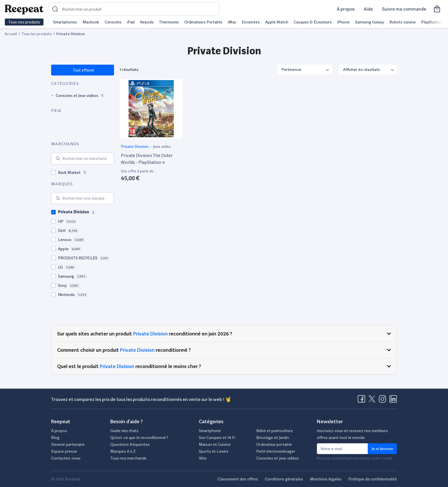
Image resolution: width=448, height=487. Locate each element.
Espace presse (64, 451)
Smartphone (210, 431)
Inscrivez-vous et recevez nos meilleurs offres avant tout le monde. (352, 434)
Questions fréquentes (130, 444)
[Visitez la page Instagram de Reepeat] (384, 401)
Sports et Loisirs (214, 451)
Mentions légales (326, 479)
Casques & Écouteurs (313, 22)
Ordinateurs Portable (203, 22)
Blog (55, 438)
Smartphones (65, 22)
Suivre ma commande (404, 9)
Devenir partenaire (68, 444)
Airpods (147, 22)
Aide (368, 9)
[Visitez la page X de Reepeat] (373, 401)
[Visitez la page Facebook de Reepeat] (363, 401)
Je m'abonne (382, 449)
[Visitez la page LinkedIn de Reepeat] (393, 401)
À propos (346, 9)
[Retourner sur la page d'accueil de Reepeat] (24, 9)
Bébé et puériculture (275, 431)
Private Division (135, 146)
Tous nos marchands (128, 458)
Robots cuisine (403, 22)
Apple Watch (277, 22)
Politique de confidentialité (373, 479)
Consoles (113, 22)
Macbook (91, 22)
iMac (232, 22)
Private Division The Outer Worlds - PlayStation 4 (147, 159)
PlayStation (432, 22)
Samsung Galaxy (370, 22)
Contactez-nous (66, 458)
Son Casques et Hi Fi (217, 438)
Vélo (203, 458)
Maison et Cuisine (215, 444)
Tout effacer (83, 70)
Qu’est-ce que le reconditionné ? (139, 438)
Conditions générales (284, 479)
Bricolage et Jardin (273, 438)
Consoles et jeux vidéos (278, 458)
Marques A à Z (123, 451)
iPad (131, 22)
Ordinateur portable (274, 444)
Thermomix (169, 22)
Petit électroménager (276, 451)
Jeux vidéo (162, 146)
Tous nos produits (24, 22)
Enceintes (251, 22)
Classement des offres (238, 479)
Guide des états (124, 431)
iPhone (343, 22)
